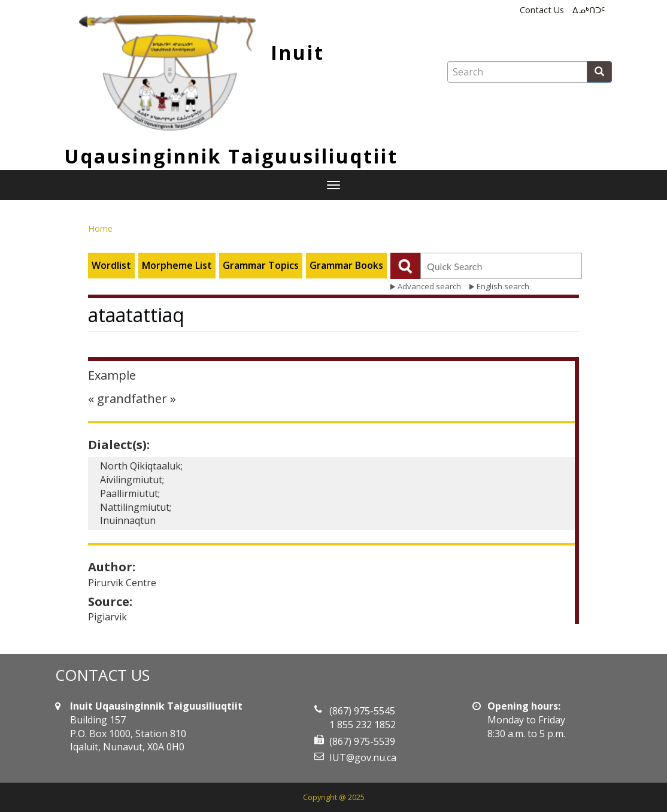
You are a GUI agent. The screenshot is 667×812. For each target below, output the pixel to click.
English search (503, 286)
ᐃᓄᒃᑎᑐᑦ (589, 10)
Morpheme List (177, 265)
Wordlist (111, 265)
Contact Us (542, 10)
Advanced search (429, 286)
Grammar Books (346, 265)
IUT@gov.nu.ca (363, 758)
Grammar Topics (261, 265)
